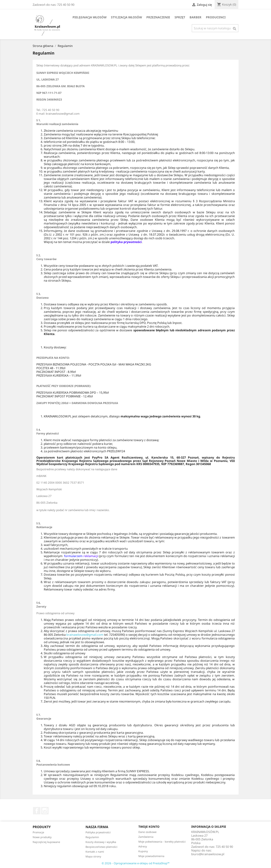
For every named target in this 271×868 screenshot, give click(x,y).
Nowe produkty (42, 837)
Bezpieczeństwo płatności (101, 847)
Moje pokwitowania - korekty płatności (162, 842)
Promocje (38, 832)
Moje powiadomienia (151, 856)
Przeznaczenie (158, 17)
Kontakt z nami (95, 852)
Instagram (45, 811)
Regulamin (92, 837)
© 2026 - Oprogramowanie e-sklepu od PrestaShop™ (136, 863)
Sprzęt (180, 17)
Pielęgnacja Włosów (89, 17)
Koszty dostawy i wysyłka (101, 842)
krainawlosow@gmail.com (85, 635)
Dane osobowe (147, 832)
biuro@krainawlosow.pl (208, 854)
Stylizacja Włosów (126, 17)
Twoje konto (149, 827)
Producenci (216, 17)
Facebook (37, 811)
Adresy (143, 846)
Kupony (143, 851)
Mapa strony (93, 856)
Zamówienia (146, 837)
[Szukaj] (215, 28)
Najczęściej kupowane (46, 842)
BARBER (196, 17)
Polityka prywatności (98, 832)
